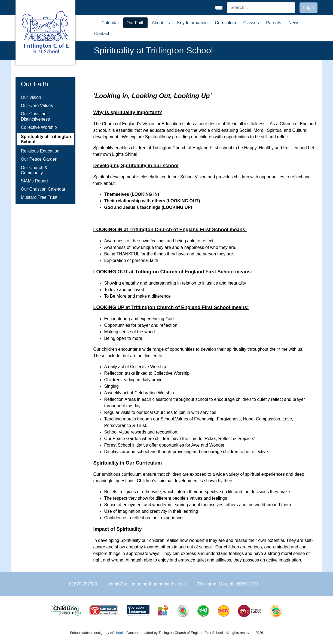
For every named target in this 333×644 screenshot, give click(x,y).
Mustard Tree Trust (39, 197)
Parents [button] (274, 23)
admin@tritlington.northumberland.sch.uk (147, 584)
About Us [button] (161, 23)
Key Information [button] (192, 23)
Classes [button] (251, 23)
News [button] (294, 23)
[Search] (258, 8)
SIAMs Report (35, 181)
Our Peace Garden (39, 159)
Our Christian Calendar (43, 189)
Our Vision (31, 97)
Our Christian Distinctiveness (36, 116)
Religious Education (40, 151)
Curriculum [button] (225, 23)
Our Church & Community (34, 170)
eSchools (117, 633)
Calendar (110, 23)
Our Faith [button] (135, 23)
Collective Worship (39, 127)
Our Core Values (37, 106)
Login (308, 7)
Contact (102, 34)
